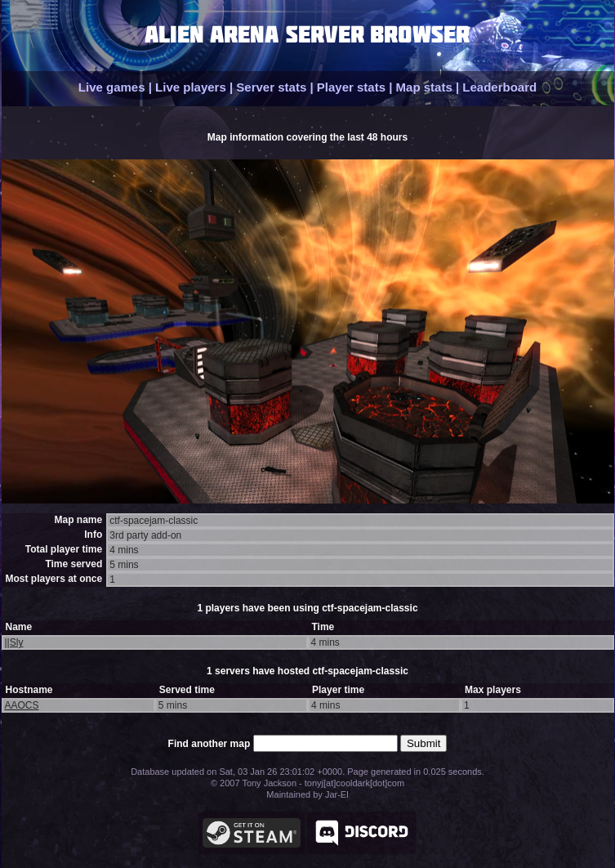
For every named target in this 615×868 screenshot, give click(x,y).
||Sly (14, 642)
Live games (112, 87)
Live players (191, 87)
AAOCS (22, 705)
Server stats (271, 87)
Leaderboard (499, 87)
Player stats (351, 87)
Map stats (424, 87)
